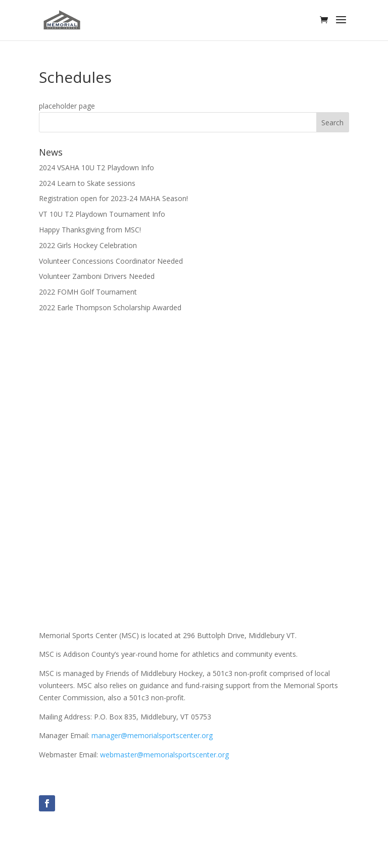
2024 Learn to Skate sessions (87, 183)
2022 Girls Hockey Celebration (88, 245)
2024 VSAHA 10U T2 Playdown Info (96, 167)
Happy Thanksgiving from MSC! (90, 230)
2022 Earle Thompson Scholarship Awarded (110, 307)
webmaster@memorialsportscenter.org (164, 755)
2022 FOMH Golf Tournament (88, 292)
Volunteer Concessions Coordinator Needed (111, 261)
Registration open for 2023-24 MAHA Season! (113, 198)
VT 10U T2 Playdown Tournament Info (102, 214)
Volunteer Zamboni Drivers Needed (97, 276)
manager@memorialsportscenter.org (152, 735)
